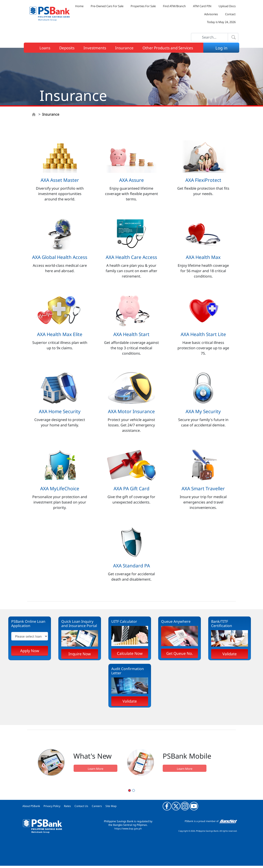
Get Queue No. (180, 653)
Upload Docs (227, 6)
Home (79, 6)
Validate (230, 654)
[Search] (209, 37)
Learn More (95, 769)
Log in (222, 48)
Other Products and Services (168, 48)
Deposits (67, 48)
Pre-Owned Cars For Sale (107, 6)
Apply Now (30, 651)
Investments (95, 48)
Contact (230, 14)
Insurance (124, 48)
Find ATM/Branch (174, 6)
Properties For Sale (143, 6)
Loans (45, 48)
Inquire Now (80, 654)
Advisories (211, 14)
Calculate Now (130, 653)
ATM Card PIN (202, 6)
